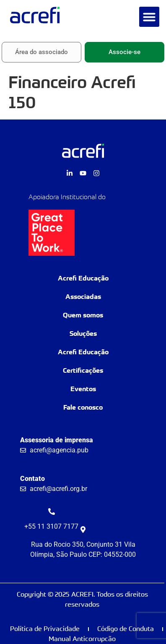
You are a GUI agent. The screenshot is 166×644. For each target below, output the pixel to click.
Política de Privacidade (45, 629)
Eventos (83, 389)
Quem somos (83, 315)
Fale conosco (83, 407)
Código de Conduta (126, 629)
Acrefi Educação (83, 278)
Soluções (83, 334)
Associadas (83, 297)
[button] (149, 17)
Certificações (83, 370)
